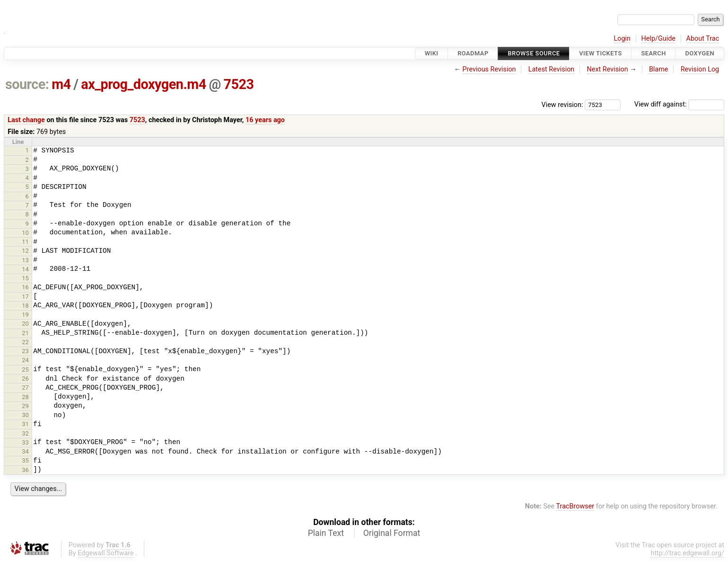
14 (25, 269)
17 (25, 297)
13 (25, 260)
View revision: (562, 104)
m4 (61, 84)
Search (653, 53)
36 (25, 470)
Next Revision (607, 69)
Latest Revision (552, 69)
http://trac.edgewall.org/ (687, 553)
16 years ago (265, 120)
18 (25, 306)
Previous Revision (489, 69)
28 (25, 397)
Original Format (392, 533)
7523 (239, 84)
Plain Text (326, 533)
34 (25, 451)
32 (25, 433)
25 (25, 370)
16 (25, 287)
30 (25, 415)
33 (25, 442)
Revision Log (700, 69)
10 (25, 233)
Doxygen (700, 53)
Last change (26, 120)
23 (25, 351)
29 (25, 406)
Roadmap (473, 53)
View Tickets (600, 53)
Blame (659, 69)
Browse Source (534, 53)
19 (25, 315)
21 (25, 333)
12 (25, 251)
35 (25, 460)
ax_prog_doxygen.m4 (143, 84)
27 (25, 387)
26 (25, 378)
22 (25, 342)
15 (25, 278)
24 (25, 360)
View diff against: (679, 104)
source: (27, 84)
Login (622, 39)
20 (25, 324)
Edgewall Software (106, 553)
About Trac (703, 39)
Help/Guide (658, 39)
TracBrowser (575, 506)
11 (25, 242)
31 (25, 424)
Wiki (432, 53)
